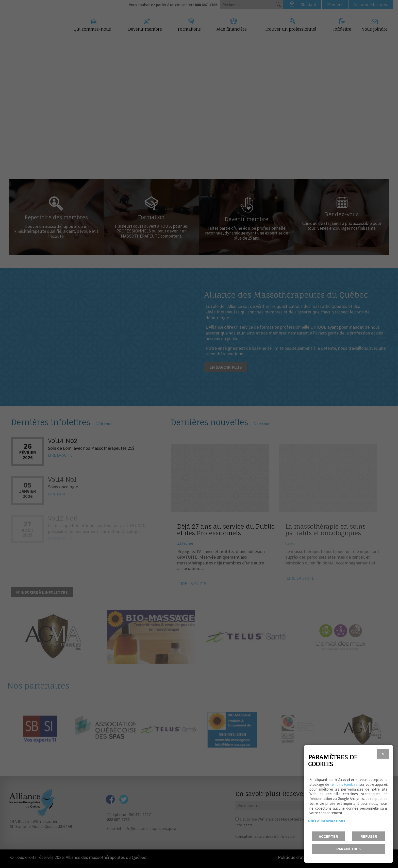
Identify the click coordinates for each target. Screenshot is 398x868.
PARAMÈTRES (349, 849)
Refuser (369, 836)
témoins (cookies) (344, 784)
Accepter (328, 836)
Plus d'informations (327, 821)
